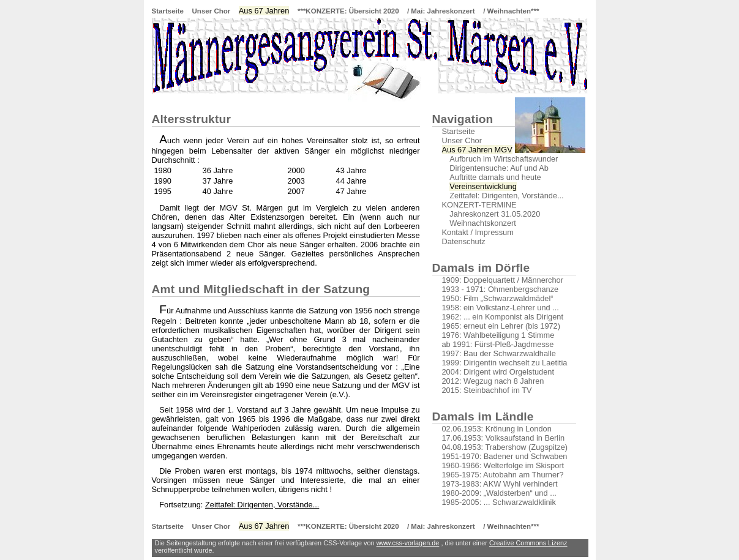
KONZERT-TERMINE (479, 205)
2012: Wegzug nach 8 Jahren (493, 381)
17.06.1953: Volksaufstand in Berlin (504, 438)
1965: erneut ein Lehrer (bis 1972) (501, 326)
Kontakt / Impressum (478, 232)
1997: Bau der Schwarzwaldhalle (499, 353)
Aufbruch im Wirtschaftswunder (500, 159)
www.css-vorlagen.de (408, 543)
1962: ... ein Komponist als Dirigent (503, 317)
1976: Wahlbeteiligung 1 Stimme (498, 335)
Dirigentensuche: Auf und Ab (495, 168)
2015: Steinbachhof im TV (487, 390)
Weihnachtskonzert (479, 223)
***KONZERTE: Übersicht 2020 (349, 11)
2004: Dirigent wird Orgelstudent (498, 372)
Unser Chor (212, 11)
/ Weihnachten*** (511, 11)
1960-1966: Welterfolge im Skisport (503, 465)
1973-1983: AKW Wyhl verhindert (500, 484)
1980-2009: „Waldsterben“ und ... (499, 493)
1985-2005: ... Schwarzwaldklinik (499, 502)
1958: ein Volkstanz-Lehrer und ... (501, 308)
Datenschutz (464, 241)
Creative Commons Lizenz (528, 543)
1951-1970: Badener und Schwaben (505, 456)
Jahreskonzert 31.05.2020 (491, 214)
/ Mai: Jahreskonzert (441, 11)
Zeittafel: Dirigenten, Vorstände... (262, 505)
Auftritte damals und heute (492, 177)
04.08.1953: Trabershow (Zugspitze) (505, 447)
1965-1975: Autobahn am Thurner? (503, 475)
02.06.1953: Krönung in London (497, 429)
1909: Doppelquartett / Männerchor (503, 280)
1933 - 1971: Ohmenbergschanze (501, 289)
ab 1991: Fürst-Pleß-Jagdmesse (498, 344)
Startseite (168, 11)
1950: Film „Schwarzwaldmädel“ (498, 298)
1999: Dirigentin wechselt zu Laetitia (505, 363)
